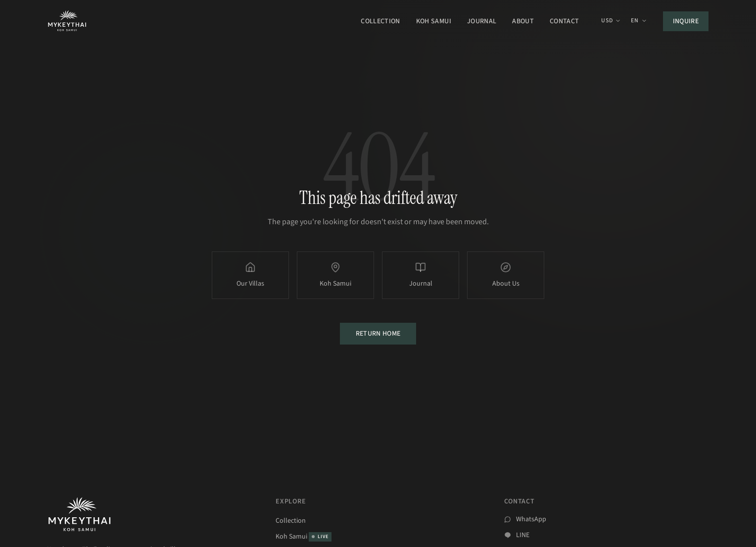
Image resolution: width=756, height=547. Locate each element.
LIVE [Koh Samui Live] (320, 537)
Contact (564, 21)
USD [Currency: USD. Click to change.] (611, 21)
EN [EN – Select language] (639, 21)
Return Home (378, 334)
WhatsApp (531, 519)
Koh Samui (434, 21)
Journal (482, 21)
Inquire (686, 21)
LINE (523, 535)
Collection (380, 21)
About (523, 21)
